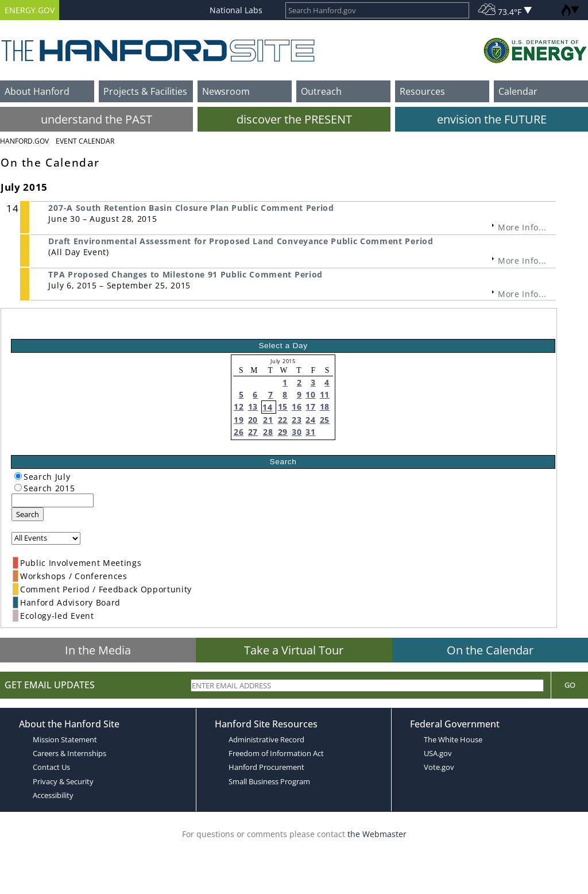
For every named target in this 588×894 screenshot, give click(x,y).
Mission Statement (65, 739)
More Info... (522, 227)
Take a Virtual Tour (294, 650)
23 (297, 420)
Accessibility (53, 795)
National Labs (236, 10)
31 (310, 432)
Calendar (518, 91)
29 (283, 432)
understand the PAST (96, 119)
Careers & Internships (69, 753)
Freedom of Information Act (276, 753)
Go (570, 685)
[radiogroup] (18, 476)
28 (268, 432)
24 (310, 420)
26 (239, 432)
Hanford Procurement (266, 767)
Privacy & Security (63, 781)
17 (310, 406)
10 (310, 394)
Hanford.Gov (24, 141)
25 (325, 420)
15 (283, 406)
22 (283, 420)
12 (239, 406)
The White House (453, 739)
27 (253, 432)
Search (28, 514)
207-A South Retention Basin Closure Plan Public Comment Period (191, 208)
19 (239, 420)
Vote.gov (439, 767)
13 (253, 406)
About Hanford (37, 91)
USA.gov (438, 753)
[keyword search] (53, 500)
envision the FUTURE (492, 119)
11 (325, 394)
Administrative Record (266, 739)
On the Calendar (490, 650)
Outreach (321, 91)
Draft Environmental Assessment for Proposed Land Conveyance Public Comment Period (241, 241)
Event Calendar (85, 141)
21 (268, 420)
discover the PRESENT (294, 119)
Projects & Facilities (145, 91)
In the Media (98, 650)
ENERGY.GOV (30, 10)
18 (325, 406)
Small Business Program (269, 781)
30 (297, 432)
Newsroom (226, 91)
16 (297, 406)
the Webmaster (377, 834)
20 (253, 420)
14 (267, 407)
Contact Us (51, 767)
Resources (422, 91)
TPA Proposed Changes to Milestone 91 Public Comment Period (185, 274)
